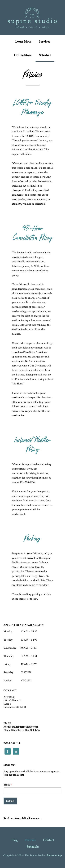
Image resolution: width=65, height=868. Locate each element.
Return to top (54, 855)
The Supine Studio (33, 17)
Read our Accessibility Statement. (22, 818)
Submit (10, 801)
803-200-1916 (32, 730)
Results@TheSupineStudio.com (21, 727)
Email (8, 785)
